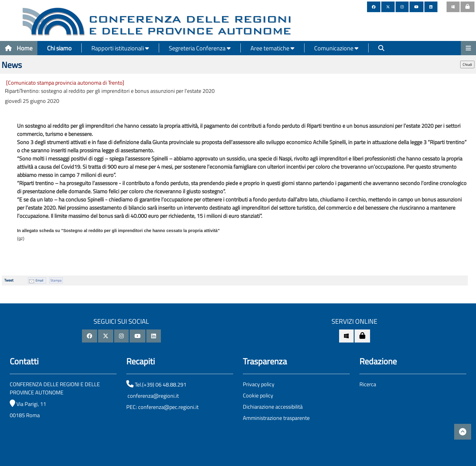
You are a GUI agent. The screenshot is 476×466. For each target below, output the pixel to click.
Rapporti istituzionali (120, 48)
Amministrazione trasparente (276, 418)
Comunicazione (336, 48)
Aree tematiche (272, 48)
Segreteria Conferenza (200, 48)
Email (39, 280)
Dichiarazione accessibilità (273, 407)
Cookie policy (258, 395)
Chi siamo (59, 48)
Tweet (9, 280)
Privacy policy (259, 384)
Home (19, 48)
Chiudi (467, 64)
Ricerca (368, 384)
